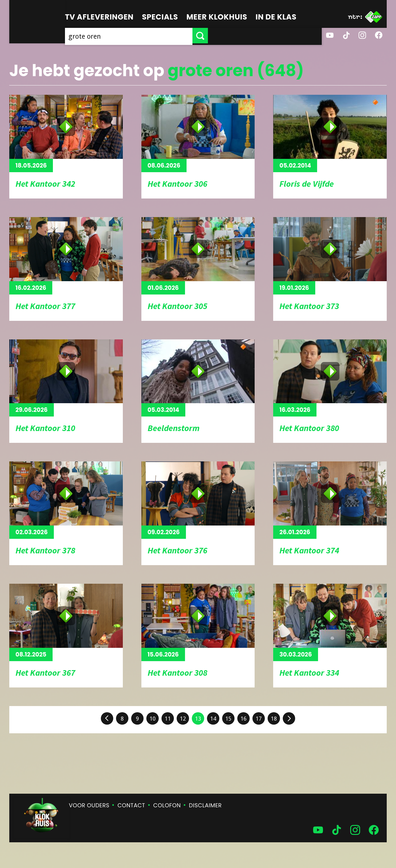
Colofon (167, 805)
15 (228, 719)
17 (259, 719)
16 (243, 719)
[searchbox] (186, 36)
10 (153, 719)
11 (168, 719)
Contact (131, 805)
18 (274, 719)
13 (198, 719)
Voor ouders (89, 805)
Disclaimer (205, 805)
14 (213, 719)
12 (183, 719)
